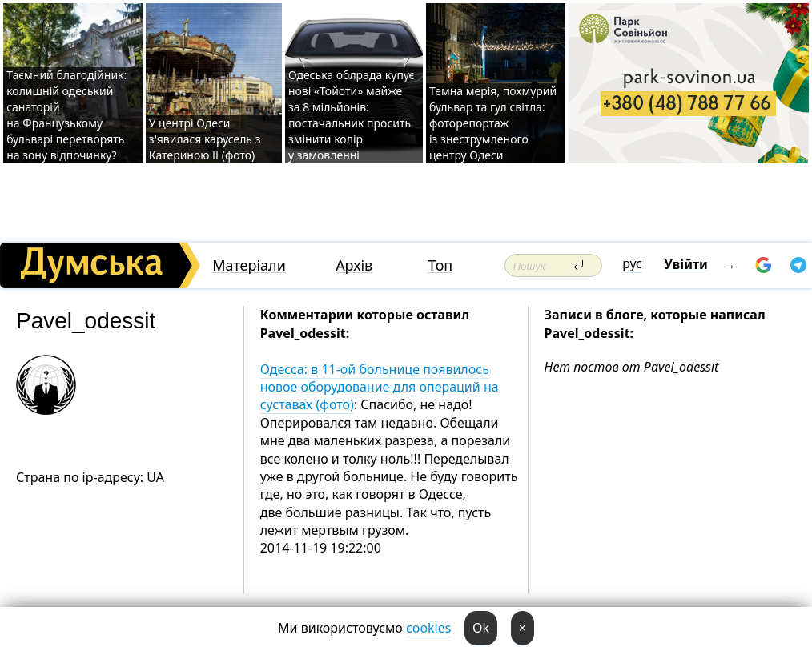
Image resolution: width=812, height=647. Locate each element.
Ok (481, 628)
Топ (440, 265)
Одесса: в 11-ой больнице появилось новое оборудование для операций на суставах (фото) (380, 387)
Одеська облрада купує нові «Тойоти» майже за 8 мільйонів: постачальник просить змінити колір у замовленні (352, 115)
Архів (354, 265)
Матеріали (249, 265)
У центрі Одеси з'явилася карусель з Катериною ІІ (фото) (205, 139)
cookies (428, 628)
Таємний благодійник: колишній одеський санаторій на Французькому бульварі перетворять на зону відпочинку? (66, 115)
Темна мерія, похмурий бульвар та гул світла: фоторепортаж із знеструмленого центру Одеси (493, 123)
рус (632, 263)
